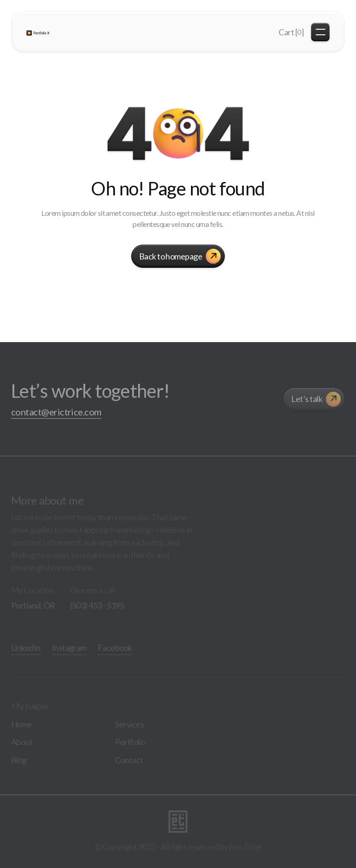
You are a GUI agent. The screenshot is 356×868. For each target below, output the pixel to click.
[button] (291, 32)
